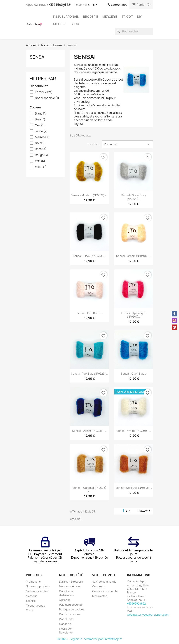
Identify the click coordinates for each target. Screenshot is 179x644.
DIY (139, 17)
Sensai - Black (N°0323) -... (89, 256)
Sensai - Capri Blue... (134, 374)
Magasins (65, 624)
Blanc (41, 114)
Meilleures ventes (37, 591)
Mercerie (110, 17)
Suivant (145, 511)
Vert (40, 161)
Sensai (38, 57)
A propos (65, 600)
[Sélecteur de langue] (64, 5)
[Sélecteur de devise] (93, 5)
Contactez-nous (70, 614)
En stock (44, 92)
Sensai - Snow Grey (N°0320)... (134, 197)
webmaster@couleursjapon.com (148, 615)
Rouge (42, 155)
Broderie (91, 17)
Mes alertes (100, 596)
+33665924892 (136, 604)
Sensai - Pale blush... (89, 313)
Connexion (99, 586)
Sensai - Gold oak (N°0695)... (134, 488)
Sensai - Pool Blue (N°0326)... (89, 374)
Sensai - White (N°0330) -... (134, 431)
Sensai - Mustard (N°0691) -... (89, 195)
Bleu (40, 120)
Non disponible (47, 98)
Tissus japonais (66, 17)
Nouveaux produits (38, 586)
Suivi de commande (104, 582)
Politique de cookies (72, 609)
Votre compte (104, 575)
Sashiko (31, 601)
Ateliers (60, 24)
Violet (41, 167)
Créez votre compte (105, 591)
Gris (40, 125)
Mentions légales (70, 586)
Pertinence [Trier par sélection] (128, 144)
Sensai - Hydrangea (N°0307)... (134, 315)
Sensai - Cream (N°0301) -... (134, 256)
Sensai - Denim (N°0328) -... (89, 431)
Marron (42, 137)
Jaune (41, 131)
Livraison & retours (71, 582)
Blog (75, 24)
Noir (40, 143)
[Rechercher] (134, 31)
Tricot (127, 17)
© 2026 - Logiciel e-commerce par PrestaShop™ (90, 639)
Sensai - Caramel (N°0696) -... (89, 490)
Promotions (33, 582)
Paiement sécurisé (71, 605)
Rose (41, 149)
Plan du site (66, 619)
